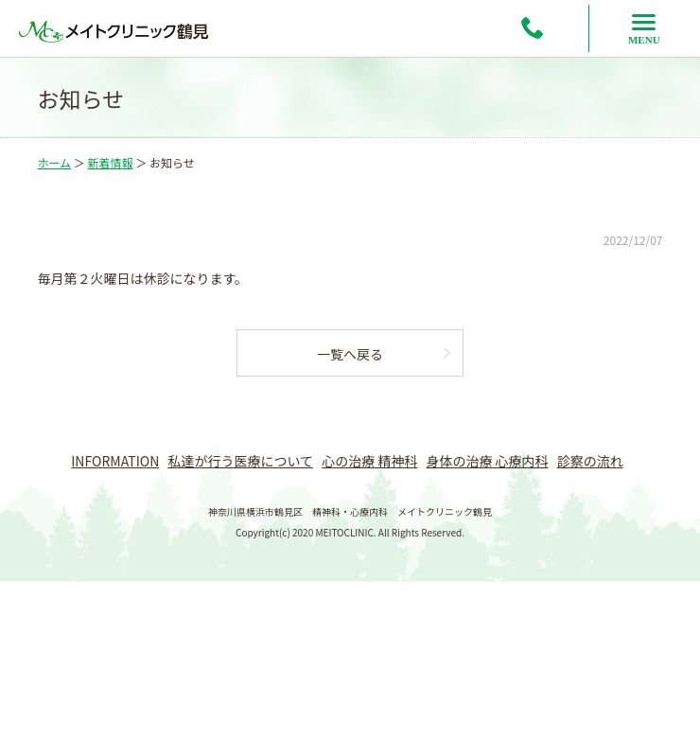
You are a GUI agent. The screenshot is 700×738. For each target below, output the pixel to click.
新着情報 (110, 162)
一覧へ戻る (350, 354)
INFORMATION (115, 461)
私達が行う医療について (240, 461)
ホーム (54, 162)
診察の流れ (590, 461)
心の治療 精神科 (369, 461)
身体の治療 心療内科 (487, 461)
